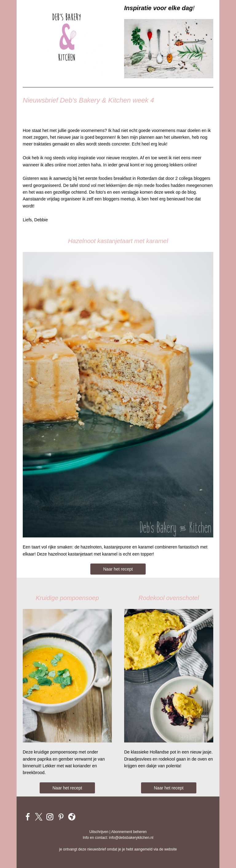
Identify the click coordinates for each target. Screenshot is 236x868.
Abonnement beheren (129, 832)
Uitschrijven (99, 832)
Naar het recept (118, 569)
